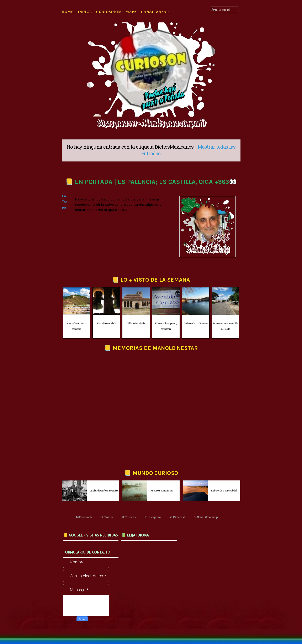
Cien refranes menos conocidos (77, 326)
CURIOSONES (109, 12)
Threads (129, 517)
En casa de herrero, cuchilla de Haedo (225, 326)
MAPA (131, 12)
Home (68, 12)
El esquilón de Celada (106, 324)
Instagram (153, 517)
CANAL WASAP (155, 12)
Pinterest (177, 517)
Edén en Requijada (136, 324)
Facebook (84, 517)
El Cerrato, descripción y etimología (166, 326)
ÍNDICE (85, 12)
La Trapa (65, 202)
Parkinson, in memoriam (162, 491)
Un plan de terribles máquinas (104, 491)
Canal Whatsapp (206, 517)
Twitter (107, 517)
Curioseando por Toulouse (196, 324)
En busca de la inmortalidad (224, 491)
